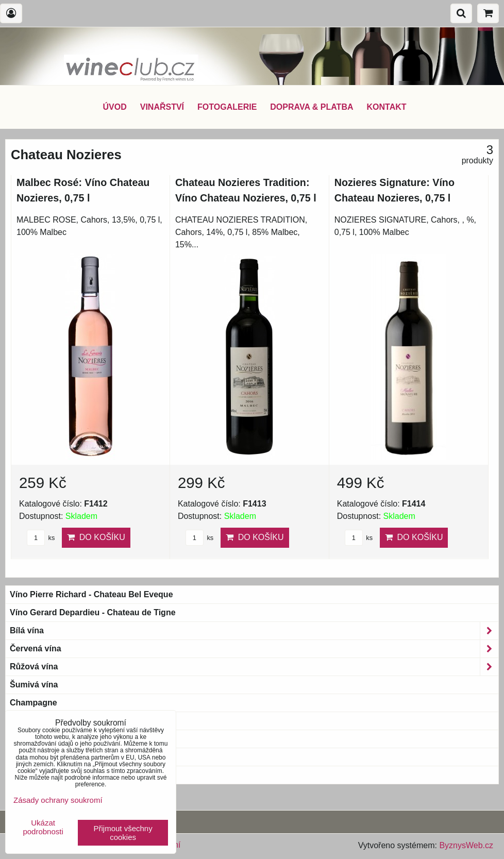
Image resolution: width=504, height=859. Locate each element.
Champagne (33, 703)
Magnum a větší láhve (52, 739)
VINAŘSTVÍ (162, 107)
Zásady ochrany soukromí (58, 800)
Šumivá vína (34, 685)
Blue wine (29, 775)
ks (41, 538)
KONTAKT (387, 107)
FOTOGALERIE (227, 107)
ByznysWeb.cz (466, 845)
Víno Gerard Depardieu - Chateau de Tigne (93, 612)
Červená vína (254, 649)
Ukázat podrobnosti (43, 827)
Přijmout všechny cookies (123, 833)
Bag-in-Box (32, 757)
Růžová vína (254, 667)
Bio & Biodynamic (52, 721)
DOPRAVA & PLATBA (312, 107)
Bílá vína (254, 631)
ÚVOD (114, 107)
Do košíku (96, 537)
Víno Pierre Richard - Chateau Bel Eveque (91, 594)
